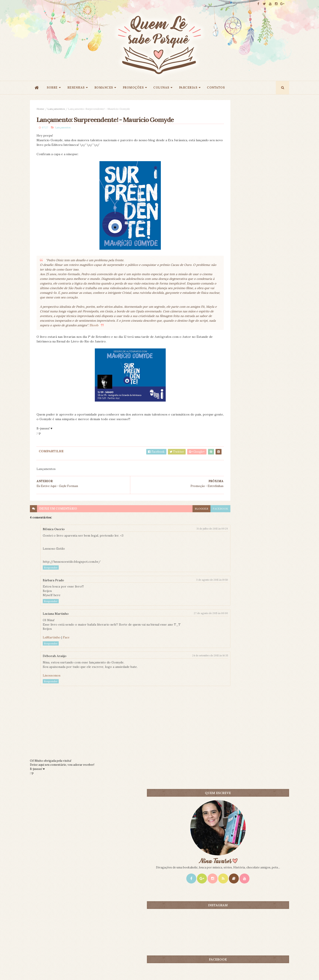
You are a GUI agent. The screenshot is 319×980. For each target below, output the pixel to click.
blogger (171, 530)
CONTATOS (216, 88)
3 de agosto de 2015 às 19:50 (182, 601)
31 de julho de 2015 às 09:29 (182, 550)
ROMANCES (104, 88)
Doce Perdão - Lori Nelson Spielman (262, 356)
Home (40, 109)
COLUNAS (161, 88)
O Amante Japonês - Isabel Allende (261, 387)
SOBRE (52, 88)
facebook (190, 530)
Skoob (57, 346)
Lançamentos (56, 109)
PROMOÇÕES (133, 88)
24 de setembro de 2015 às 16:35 (180, 677)
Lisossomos (52, 696)
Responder (51, 589)
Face (66, 658)
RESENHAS (76, 88)
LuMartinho (52, 658)
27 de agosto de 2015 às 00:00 (181, 634)
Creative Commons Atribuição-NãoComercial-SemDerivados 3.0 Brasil (71, 920)
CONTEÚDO (269, 348)
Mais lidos (229, 348)
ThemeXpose (37, 970)
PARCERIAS (188, 88)
